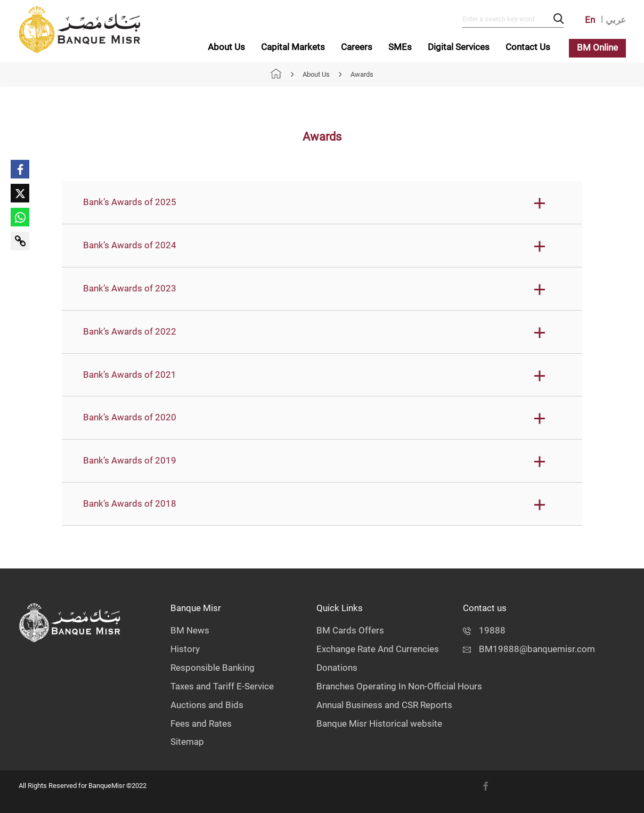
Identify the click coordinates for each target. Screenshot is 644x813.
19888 (484, 631)
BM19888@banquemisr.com (529, 649)
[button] (322, 203)
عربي (616, 20)
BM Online (597, 48)
